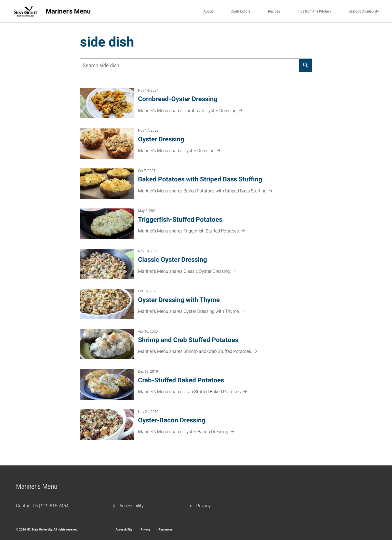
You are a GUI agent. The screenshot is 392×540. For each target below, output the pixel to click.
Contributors (241, 11)
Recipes (274, 11)
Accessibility (132, 506)
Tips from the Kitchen (314, 11)
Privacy (203, 506)
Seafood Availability (364, 11)
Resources (165, 529)
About (208, 11)
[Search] (305, 65)
